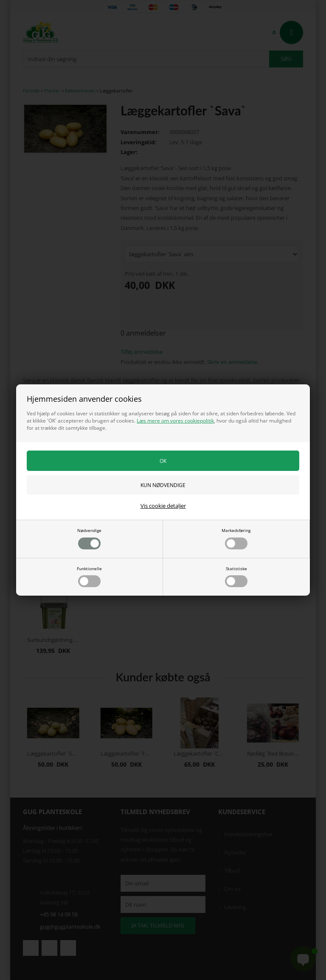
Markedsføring (236, 538)
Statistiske (236, 577)
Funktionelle (89, 577)
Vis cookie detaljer (163, 506)
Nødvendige (89, 538)
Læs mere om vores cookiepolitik (175, 421)
